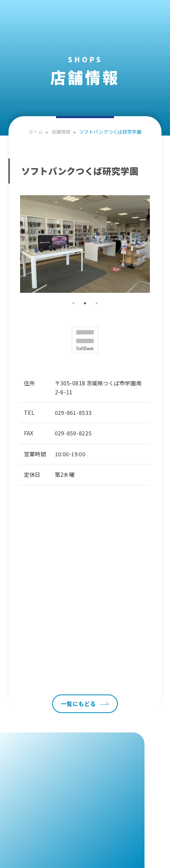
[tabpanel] (85, 244)
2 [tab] (85, 303)
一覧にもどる (78, 704)
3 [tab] (97, 303)
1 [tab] (73, 303)
